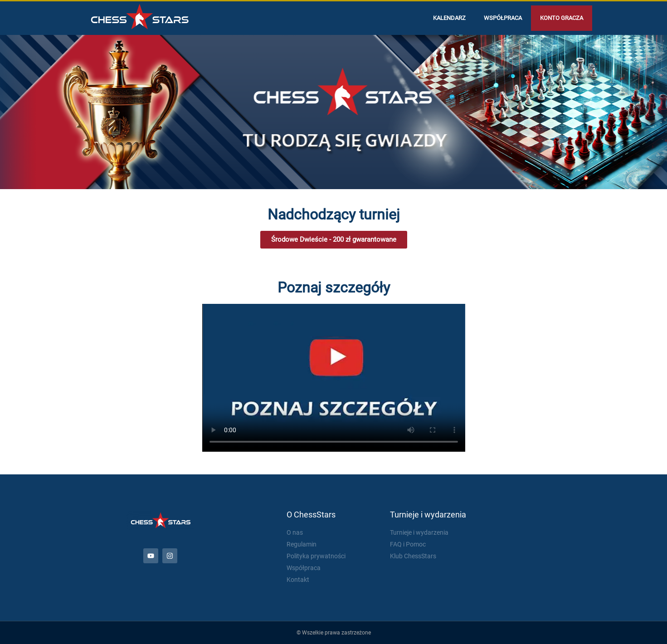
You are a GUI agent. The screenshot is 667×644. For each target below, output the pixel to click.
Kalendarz (449, 18)
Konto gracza (562, 18)
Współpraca (503, 18)
